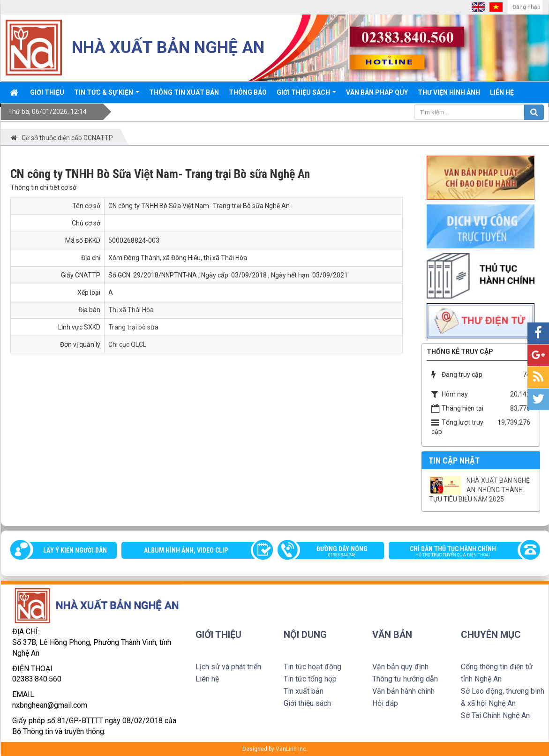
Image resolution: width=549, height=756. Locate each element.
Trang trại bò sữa (133, 327)
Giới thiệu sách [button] (306, 96)
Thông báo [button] (248, 92)
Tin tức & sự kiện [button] (107, 96)
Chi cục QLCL (127, 344)
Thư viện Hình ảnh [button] (449, 92)
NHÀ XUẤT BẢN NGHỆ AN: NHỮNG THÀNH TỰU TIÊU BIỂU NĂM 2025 (479, 490)
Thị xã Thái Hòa (131, 310)
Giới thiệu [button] (47, 92)
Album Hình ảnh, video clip (186, 550)
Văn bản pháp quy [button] (377, 92)
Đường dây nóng (336, 552)
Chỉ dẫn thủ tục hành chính (460, 552)
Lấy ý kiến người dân (75, 550)
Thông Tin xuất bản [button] (184, 92)
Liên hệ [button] (502, 92)
